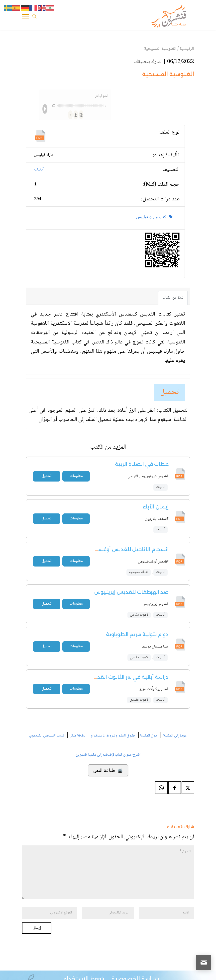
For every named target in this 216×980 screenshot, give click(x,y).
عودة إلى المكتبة (174, 736)
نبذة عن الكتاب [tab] (173, 298)
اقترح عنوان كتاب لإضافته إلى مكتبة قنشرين (108, 755)
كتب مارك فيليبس (154, 217)
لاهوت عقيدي (139, 700)
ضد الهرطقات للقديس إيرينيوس (131, 592)
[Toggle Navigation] (25, 17)
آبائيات (39, 170)
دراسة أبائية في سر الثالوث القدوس (128, 677)
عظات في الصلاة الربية (142, 464)
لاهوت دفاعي (139, 615)
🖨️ (108, 770)
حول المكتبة (149, 736)
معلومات (76, 476)
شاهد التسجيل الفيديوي (47, 736)
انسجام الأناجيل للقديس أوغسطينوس (124, 549)
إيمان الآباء (156, 507)
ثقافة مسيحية (139, 572)
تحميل (169, 392)
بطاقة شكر (78, 736)
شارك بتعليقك (148, 62)
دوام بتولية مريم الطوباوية (137, 634)
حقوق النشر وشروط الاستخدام (113, 736)
